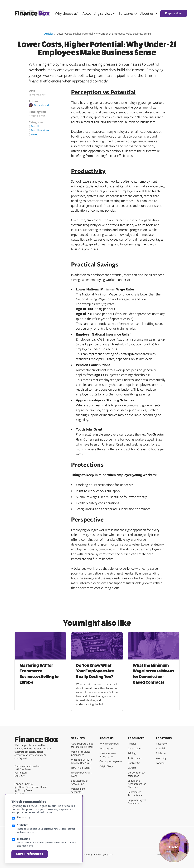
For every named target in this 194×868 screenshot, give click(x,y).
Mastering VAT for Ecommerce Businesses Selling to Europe (39, 674)
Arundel (160, 748)
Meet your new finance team (108, 755)
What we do (106, 748)
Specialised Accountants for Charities (137, 784)
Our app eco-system (111, 761)
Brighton (161, 753)
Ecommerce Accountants (135, 793)
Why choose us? (67, 13)
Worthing (161, 758)
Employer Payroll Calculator (137, 802)
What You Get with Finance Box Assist (82, 761)
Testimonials (135, 758)
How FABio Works (81, 768)
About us (147, 13)
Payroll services (40, 130)
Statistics (23, 825)
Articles (49, 33)
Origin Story (106, 766)
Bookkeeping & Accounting (79, 782)
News (34, 134)
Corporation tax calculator (136, 774)
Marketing (24, 839)
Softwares (126, 13)
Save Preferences (30, 854)
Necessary (24, 817)
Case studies (135, 748)
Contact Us (134, 763)
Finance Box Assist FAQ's (81, 774)
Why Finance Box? (109, 744)
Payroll (35, 126)
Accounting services (97, 13)
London (160, 763)
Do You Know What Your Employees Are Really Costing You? (95, 671)
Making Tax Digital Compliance (81, 753)
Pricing (132, 753)
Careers (132, 768)
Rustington (162, 744)
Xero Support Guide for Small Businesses (82, 745)
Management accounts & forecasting (78, 792)
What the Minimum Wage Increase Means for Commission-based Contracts (153, 674)
